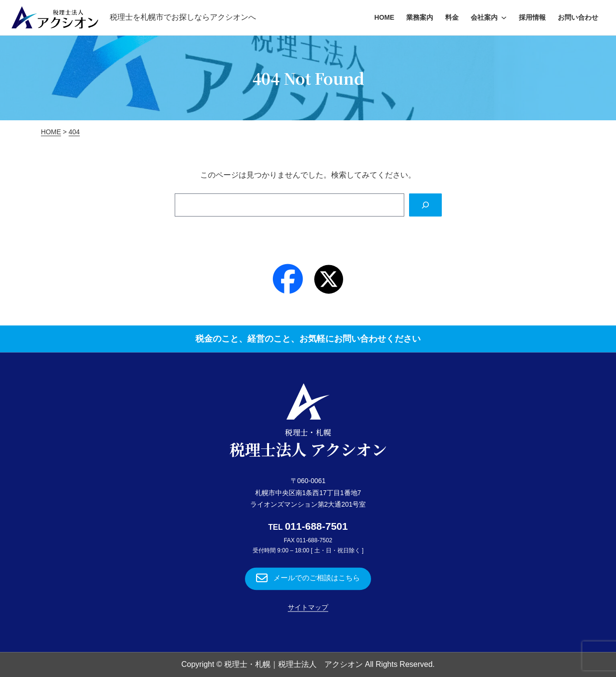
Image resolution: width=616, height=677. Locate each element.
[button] (308, 579)
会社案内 (484, 17)
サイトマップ (308, 608)
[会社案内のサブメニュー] (504, 17)
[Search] (425, 205)
